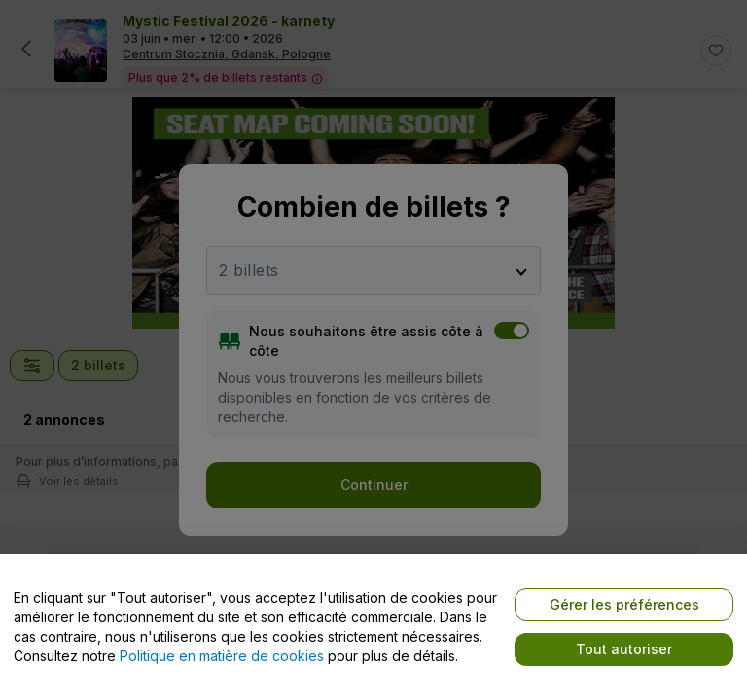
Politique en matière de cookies (222, 656)
